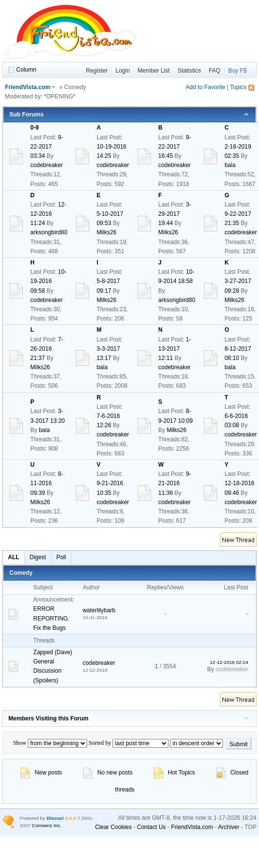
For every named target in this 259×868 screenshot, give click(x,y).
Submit (238, 744)
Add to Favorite (205, 87)
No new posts (108, 773)
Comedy (21, 573)
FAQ (215, 71)
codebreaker (46, 165)
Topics (238, 87)
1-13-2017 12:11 (175, 349)
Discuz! (55, 818)
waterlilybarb (99, 610)
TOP (250, 827)
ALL (13, 557)
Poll (61, 557)
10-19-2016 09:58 (48, 281)
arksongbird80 (49, 232)
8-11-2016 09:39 (46, 483)
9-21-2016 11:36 (175, 483)
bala (230, 165)
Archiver (229, 827)
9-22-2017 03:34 (46, 147)
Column (26, 70)
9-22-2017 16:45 (175, 147)
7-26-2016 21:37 (46, 349)
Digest (38, 557)
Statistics (189, 71)
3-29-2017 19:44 (175, 214)
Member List (154, 71)
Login (122, 71)
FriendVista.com (28, 87)
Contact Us (151, 827)
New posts (41, 773)
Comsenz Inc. (46, 825)
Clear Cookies (113, 827)
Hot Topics (175, 773)
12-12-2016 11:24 (48, 214)
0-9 (34, 128)
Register (97, 71)
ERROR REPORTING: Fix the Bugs (51, 618)
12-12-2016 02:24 (229, 662)
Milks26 (106, 232)
